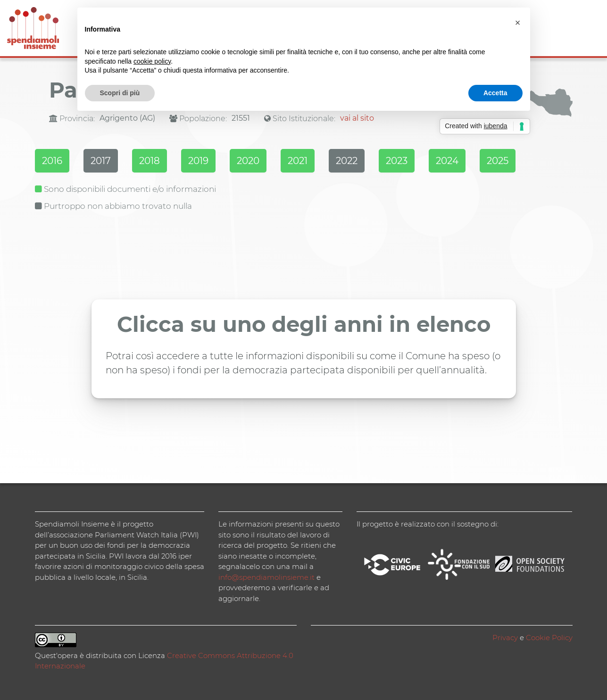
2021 (298, 161)
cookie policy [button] (152, 61)
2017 (101, 161)
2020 (248, 161)
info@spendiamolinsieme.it (266, 577)
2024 (447, 161)
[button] (518, 23)
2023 (397, 161)
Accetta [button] (495, 93)
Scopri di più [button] (120, 93)
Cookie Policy (549, 638)
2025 (498, 161)
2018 (150, 161)
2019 (198, 161)
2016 (52, 161)
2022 (347, 161)
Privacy (505, 638)
